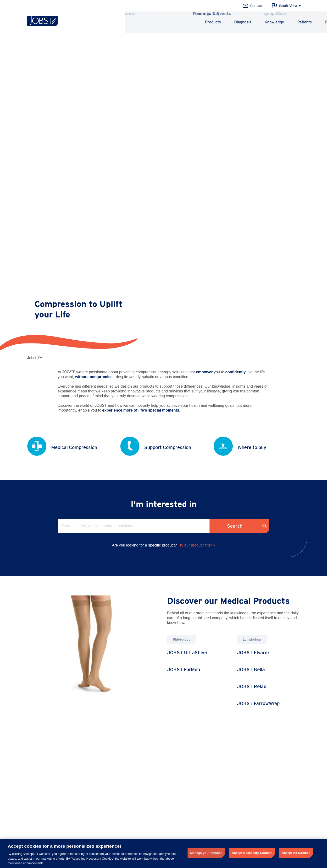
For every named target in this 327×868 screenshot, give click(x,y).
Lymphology (36, 758)
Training (201, 758)
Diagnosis (175, 22)
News (199, 750)
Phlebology (36, 750)
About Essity (260, 772)
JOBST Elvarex (253, 344)
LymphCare (204, 765)
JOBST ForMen (184, 361)
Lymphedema (93, 758)
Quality (256, 765)
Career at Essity (263, 780)
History (256, 758)
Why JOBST (261, 750)
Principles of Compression (159, 750)
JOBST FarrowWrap (258, 395)
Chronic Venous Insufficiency (105, 765)
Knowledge (207, 22)
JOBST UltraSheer (187, 344)
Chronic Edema (95, 780)
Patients (237, 22)
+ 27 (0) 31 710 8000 (116, 821)
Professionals (270, 22)
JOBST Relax (252, 378)
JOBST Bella (251, 361)
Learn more (189, 676)
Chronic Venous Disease (102, 750)
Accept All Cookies (296, 853)
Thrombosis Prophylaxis (101, 772)
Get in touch (183, 826)
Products (146, 22)
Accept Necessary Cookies (252, 853)
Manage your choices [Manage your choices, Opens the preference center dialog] (206, 853)
